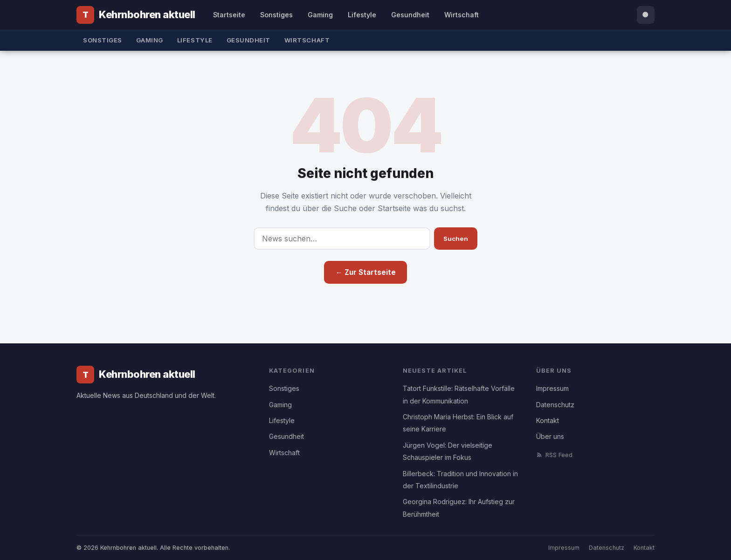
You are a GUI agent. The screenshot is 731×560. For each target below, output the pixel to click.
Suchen (456, 239)
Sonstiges (276, 15)
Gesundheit (410, 15)
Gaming (320, 15)
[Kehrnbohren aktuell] (136, 15)
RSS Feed (554, 455)
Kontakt (548, 420)
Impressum (552, 388)
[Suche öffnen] (646, 15)
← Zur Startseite (365, 272)
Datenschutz (555, 405)
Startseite (229, 15)
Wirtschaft (462, 15)
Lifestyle (362, 15)
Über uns (550, 436)
